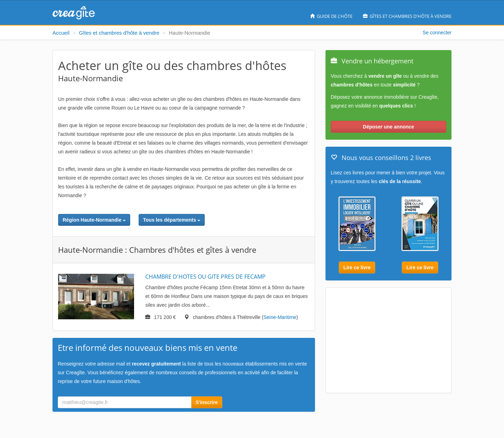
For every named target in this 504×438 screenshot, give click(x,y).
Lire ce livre (357, 267)
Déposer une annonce (388, 127)
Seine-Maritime (280, 317)
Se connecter (437, 33)
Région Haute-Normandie (94, 220)
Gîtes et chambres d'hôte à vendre (407, 16)
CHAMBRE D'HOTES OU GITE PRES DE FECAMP (205, 277)
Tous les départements (172, 220)
